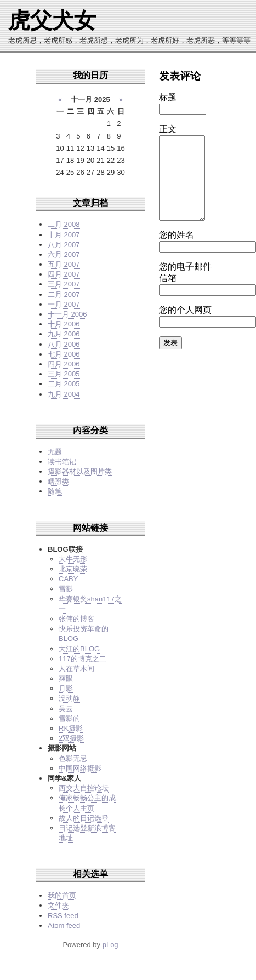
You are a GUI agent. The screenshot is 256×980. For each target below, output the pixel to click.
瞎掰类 (58, 481)
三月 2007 (64, 284)
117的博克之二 (83, 659)
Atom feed (64, 925)
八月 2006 (64, 344)
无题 (55, 452)
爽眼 (66, 678)
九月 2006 (64, 334)
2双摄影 (71, 738)
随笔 (55, 491)
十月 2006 (64, 324)
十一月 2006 (67, 314)
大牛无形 (73, 559)
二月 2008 (64, 224)
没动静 (69, 698)
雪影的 (69, 718)
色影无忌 (73, 758)
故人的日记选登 (84, 818)
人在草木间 (76, 669)
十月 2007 (64, 235)
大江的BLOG (79, 649)
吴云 (66, 709)
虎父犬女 (52, 20)
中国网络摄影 (80, 768)
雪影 (66, 589)
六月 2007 (64, 254)
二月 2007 (64, 294)
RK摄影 (71, 728)
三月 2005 (64, 374)
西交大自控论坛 (84, 788)
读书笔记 (62, 462)
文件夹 (58, 905)
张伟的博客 (76, 619)
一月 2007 (64, 304)
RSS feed (63, 916)
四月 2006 (64, 364)
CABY (68, 579)
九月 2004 (64, 394)
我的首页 (62, 895)
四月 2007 (64, 274)
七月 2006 (64, 354)
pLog (110, 945)
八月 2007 (64, 245)
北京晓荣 (73, 569)
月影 (66, 688)
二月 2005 (64, 384)
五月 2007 (64, 264)
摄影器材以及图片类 (80, 471)
